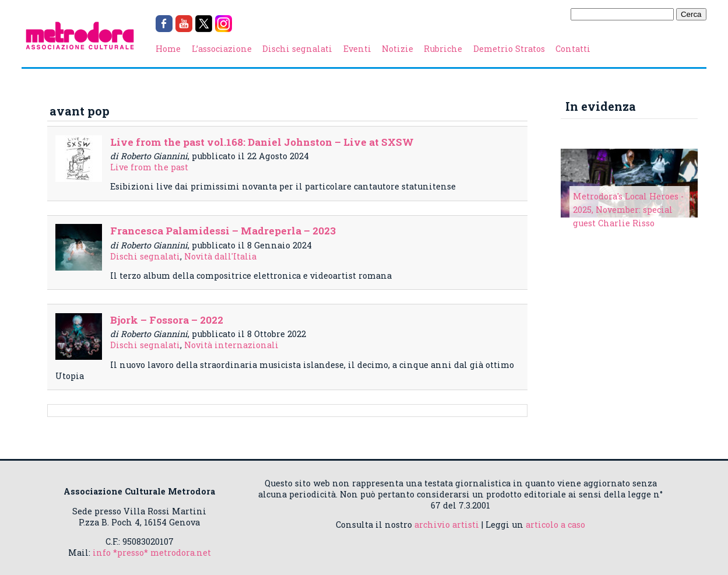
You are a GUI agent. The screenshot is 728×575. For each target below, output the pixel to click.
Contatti (573, 49)
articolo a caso (555, 525)
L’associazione (222, 49)
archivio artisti (447, 525)
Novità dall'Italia (220, 256)
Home (168, 49)
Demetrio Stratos (509, 49)
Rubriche (443, 49)
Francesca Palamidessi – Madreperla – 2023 (223, 231)
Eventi (357, 49)
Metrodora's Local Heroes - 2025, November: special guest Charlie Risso (628, 210)
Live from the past (149, 167)
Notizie (398, 49)
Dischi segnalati (297, 49)
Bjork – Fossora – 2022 (167, 320)
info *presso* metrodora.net (152, 553)
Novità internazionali (231, 345)
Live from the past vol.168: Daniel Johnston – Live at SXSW (262, 142)
